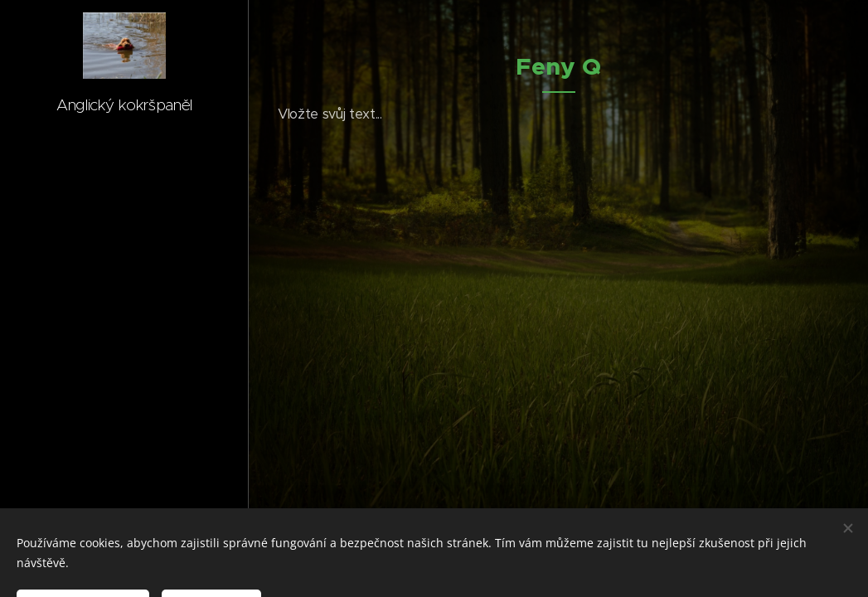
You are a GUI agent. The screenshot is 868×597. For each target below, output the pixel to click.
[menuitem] (124, 262)
